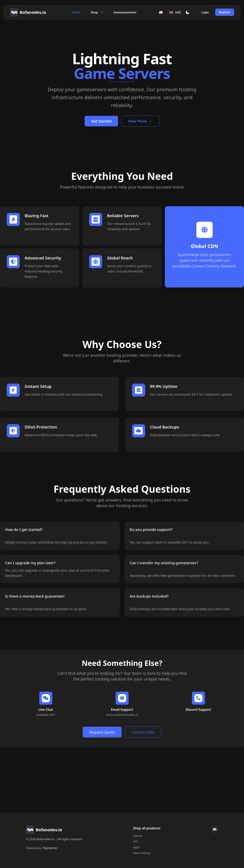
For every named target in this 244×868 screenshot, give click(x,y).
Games (138, 836)
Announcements (125, 12)
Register (225, 12)
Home (76, 12)
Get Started (101, 121)
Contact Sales (143, 732)
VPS (136, 841)
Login (205, 12)
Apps (136, 847)
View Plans (140, 121)
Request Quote (102, 732)
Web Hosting (142, 853)
